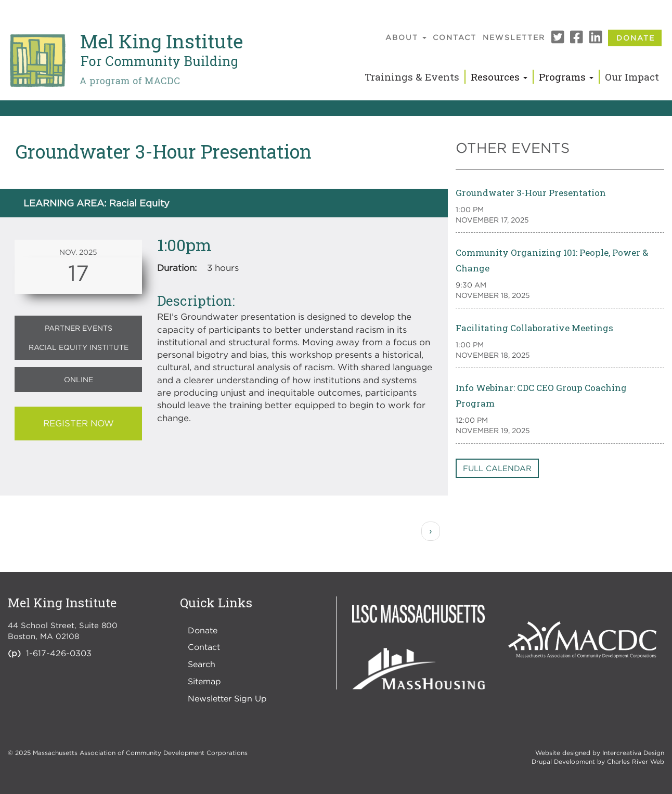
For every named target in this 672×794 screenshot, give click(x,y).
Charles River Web (636, 762)
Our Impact (632, 77)
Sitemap (204, 681)
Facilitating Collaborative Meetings (534, 328)
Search (202, 664)
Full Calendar (497, 468)
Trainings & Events (412, 77)
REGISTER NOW (79, 423)
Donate (636, 38)
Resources (499, 77)
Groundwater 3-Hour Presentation (531, 193)
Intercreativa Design (633, 753)
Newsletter (514, 37)
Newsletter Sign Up (227, 698)
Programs (566, 77)
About (406, 37)
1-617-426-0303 (59, 653)
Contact (455, 37)
